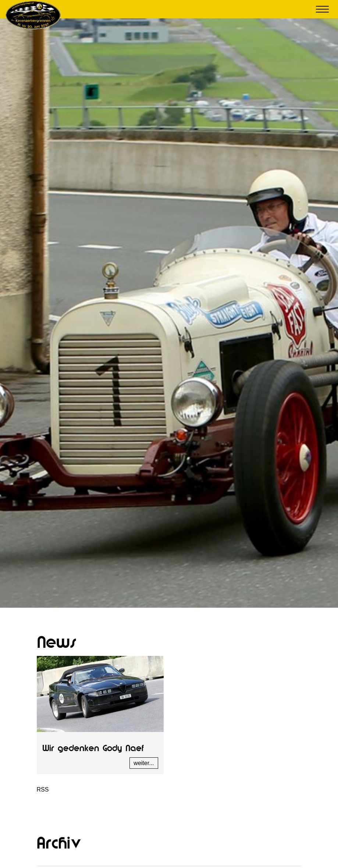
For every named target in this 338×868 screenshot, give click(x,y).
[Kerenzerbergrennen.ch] (33, 15)
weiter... (144, 763)
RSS (43, 790)
